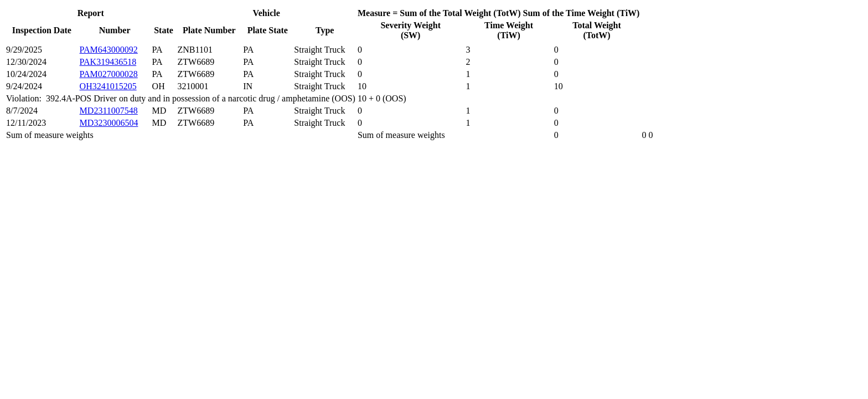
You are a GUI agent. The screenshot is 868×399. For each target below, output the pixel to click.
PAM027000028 (109, 74)
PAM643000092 (109, 50)
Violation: (26, 98)
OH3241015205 (108, 86)
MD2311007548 (109, 111)
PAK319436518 (108, 62)
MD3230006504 (109, 123)
